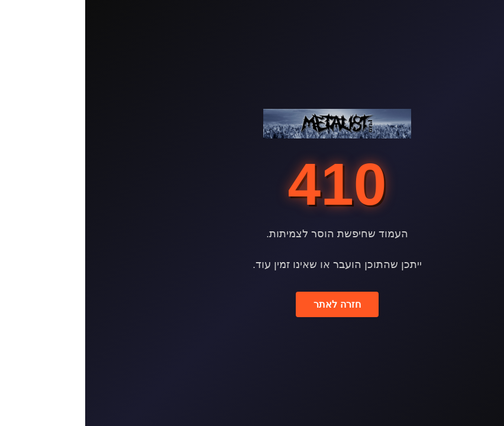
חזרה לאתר (252, 304)
